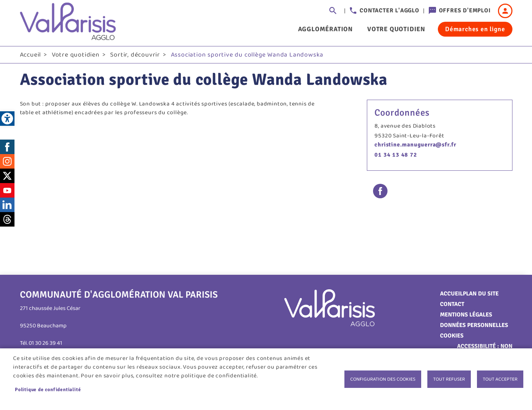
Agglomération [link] (325, 29)
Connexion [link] (505, 11)
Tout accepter (500, 379)
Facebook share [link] (380, 191)
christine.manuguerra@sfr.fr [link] (415, 145)
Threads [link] (7, 219)
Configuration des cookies (383, 379)
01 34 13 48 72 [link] (396, 155)
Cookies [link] (452, 336)
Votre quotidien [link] (396, 29)
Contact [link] (452, 304)
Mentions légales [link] (466, 315)
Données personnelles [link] (474, 325)
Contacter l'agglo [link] (389, 11)
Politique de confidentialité (48, 390)
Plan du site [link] (481, 294)
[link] (7, 119)
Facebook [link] (7, 147)
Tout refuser (449, 379)
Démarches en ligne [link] (475, 29)
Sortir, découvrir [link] (135, 55)
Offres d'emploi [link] (465, 11)
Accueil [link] (31, 55)
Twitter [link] (7, 176)
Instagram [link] (7, 161)
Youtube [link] (7, 190)
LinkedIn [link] (7, 205)
